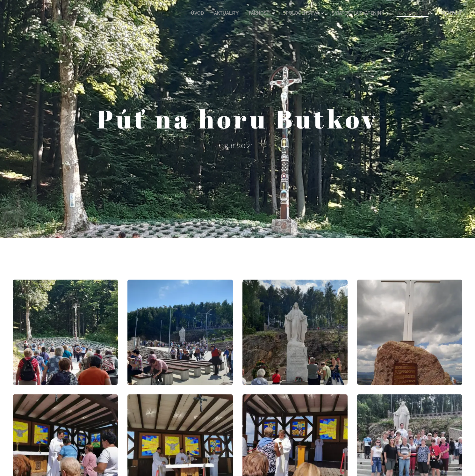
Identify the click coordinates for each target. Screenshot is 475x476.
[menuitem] (215, 13)
